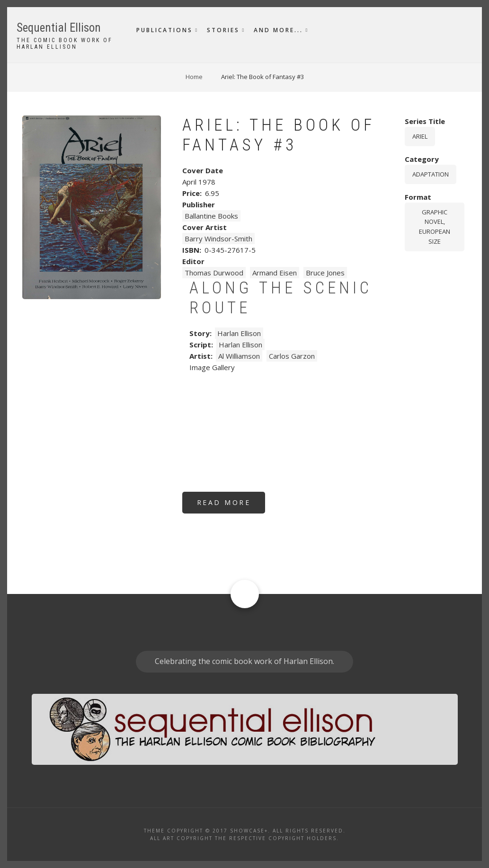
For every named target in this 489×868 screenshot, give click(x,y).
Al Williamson (239, 356)
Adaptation (431, 174)
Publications (164, 30)
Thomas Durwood (214, 273)
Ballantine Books (211, 216)
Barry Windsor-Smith (218, 239)
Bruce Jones (325, 273)
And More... (278, 30)
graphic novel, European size (435, 227)
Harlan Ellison (239, 333)
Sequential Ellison (59, 28)
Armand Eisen (275, 273)
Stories (223, 30)
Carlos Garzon (292, 356)
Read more (231, 506)
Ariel (420, 136)
